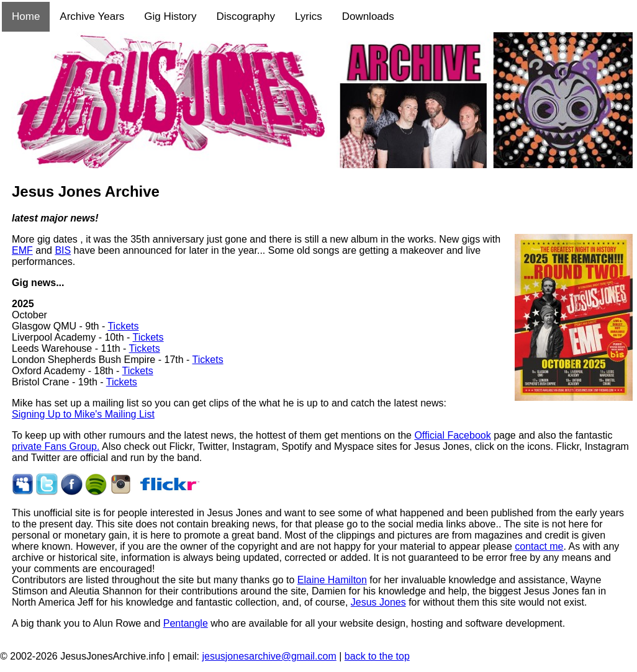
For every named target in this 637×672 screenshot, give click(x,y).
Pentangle (186, 623)
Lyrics (309, 16)
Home (26, 16)
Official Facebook (452, 435)
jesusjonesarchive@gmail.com (269, 656)
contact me (539, 546)
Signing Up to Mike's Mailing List (83, 414)
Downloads (368, 16)
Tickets (123, 326)
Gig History (170, 16)
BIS (63, 250)
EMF (22, 250)
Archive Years (92, 16)
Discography (246, 16)
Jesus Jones (378, 602)
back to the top (377, 656)
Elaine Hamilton (332, 580)
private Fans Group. (56, 446)
